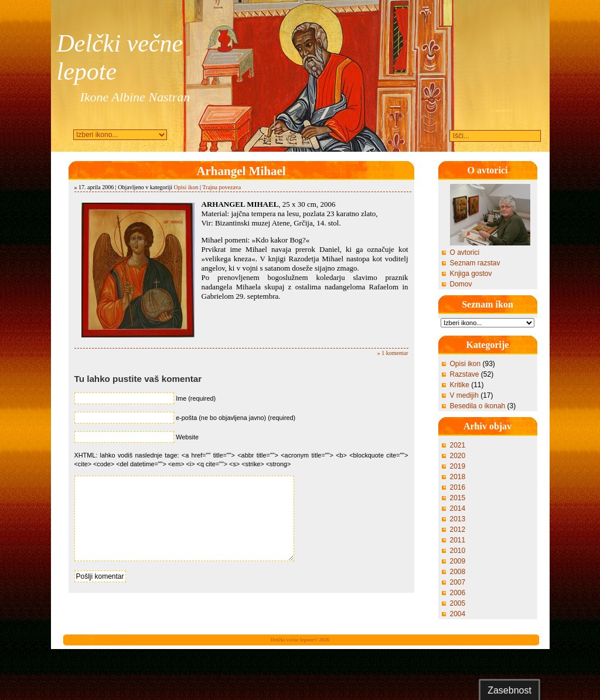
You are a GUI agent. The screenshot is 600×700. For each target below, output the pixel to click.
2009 (458, 561)
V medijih (464, 395)
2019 (458, 466)
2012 (458, 530)
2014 (458, 508)
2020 (458, 456)
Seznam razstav (475, 263)
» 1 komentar (393, 353)
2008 (458, 572)
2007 (458, 582)
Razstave (465, 374)
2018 (458, 477)
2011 (458, 540)
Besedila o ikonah (478, 406)
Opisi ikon (186, 187)
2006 (458, 593)
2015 (458, 498)
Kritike (460, 385)
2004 (458, 614)
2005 (458, 603)
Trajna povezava (221, 187)
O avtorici (465, 252)
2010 (458, 551)
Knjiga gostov (471, 274)
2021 (458, 445)
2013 (458, 519)
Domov (461, 284)
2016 (458, 487)
